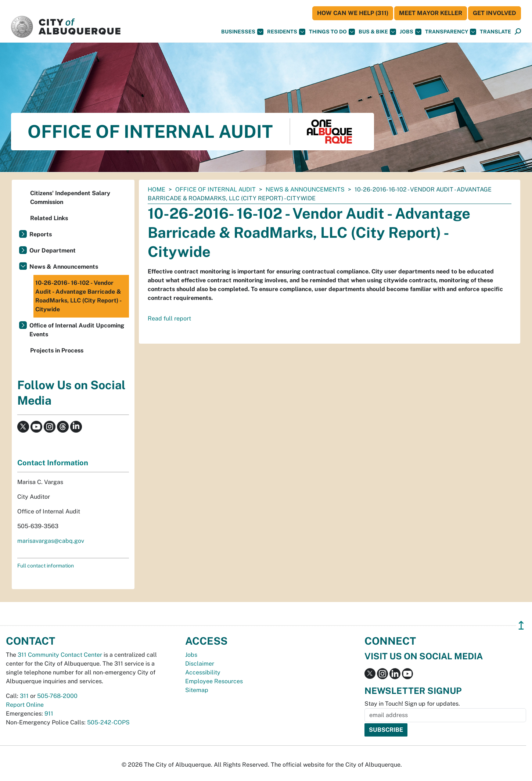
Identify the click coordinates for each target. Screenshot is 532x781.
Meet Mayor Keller (431, 13)
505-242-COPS (108, 722)
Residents (286, 32)
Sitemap (197, 690)
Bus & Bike (377, 32)
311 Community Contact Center (60, 655)
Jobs (411, 32)
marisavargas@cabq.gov (51, 541)
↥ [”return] (521, 625)
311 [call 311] (24, 696)
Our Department (53, 250)
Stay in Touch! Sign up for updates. (412, 704)
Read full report (169, 318)
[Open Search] (518, 32)
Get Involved (495, 13)
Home (157, 189)
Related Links (49, 218)
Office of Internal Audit (215, 189)
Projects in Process (57, 350)
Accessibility (203, 672)
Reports (41, 234)
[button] (495, 32)
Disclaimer (200, 664)
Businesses (242, 32)
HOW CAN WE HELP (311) (353, 13)
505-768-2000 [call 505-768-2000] (57, 696)
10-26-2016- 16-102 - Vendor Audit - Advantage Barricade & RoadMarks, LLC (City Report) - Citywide (78, 296)
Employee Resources (214, 681)
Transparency (451, 32)
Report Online (25, 705)
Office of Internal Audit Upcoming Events (77, 330)
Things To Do (332, 32)
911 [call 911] (49, 714)
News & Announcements (305, 189)
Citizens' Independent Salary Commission (70, 198)
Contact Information (53, 463)
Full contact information (46, 566)
